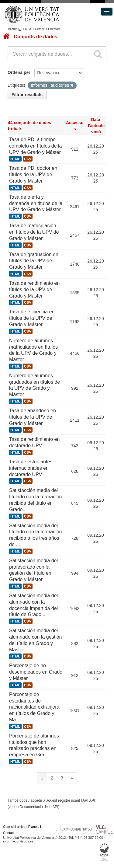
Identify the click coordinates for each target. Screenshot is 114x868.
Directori (54, 29)
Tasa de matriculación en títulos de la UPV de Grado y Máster (34, 232)
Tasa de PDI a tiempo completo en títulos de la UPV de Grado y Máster (35, 146)
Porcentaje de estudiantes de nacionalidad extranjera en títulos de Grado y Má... (34, 707)
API (92, 800)
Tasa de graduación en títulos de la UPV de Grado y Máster (34, 261)
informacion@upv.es (18, 841)
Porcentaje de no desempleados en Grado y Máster (36, 672)
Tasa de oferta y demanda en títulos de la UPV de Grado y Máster (36, 203)
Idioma (16, 29)
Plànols (34, 827)
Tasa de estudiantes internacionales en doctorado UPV (31, 468)
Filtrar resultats (27, 95)
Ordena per (19, 72)
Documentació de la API (39, 807)
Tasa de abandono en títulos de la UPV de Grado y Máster (33, 417)
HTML (15, 159)
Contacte (10, 833)
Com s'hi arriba (14, 827)
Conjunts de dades (35, 37)
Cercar (40, 29)
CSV (28, 159)
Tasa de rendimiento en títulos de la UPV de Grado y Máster (34, 289)
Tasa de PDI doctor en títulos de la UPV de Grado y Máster (33, 174)
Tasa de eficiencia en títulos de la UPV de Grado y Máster (32, 318)
